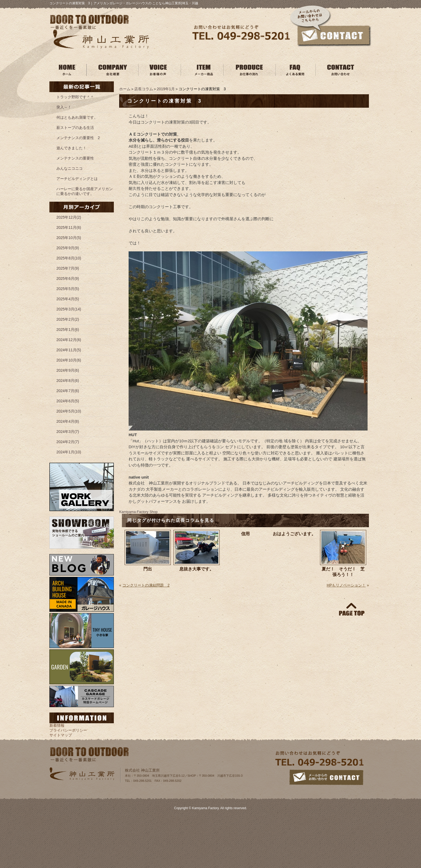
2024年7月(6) (68, 391)
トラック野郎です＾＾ (75, 97)
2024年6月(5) (68, 401)
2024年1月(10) (69, 452)
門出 (148, 569)
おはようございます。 (294, 534)
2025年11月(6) (69, 227)
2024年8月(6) (68, 381)
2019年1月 (166, 89)
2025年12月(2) (69, 217)
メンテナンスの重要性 (75, 158)
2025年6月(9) (68, 279)
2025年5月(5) (68, 289)
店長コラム (144, 89)
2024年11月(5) (69, 350)
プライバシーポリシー (68, 730)
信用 (245, 534)
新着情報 (57, 725)
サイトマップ (61, 735)
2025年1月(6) (68, 330)
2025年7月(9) (68, 268)
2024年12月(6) (69, 340)
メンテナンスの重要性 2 (78, 138)
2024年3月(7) (68, 432)
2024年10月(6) (69, 360)
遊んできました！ (71, 148)
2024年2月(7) (68, 442)
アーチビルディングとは (77, 179)
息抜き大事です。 (197, 569)
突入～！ (64, 107)
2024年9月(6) (68, 370)
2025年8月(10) (69, 258)
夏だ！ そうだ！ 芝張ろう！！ (343, 572)
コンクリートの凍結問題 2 (146, 585)
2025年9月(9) (68, 248)
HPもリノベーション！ (346, 585)
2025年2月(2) (68, 319)
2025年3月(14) (69, 309)
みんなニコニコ (70, 168)
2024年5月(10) (69, 411)
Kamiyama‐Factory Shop (138, 512)
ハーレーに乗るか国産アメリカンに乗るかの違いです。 (85, 191)
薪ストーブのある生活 (75, 128)
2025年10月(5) (69, 238)
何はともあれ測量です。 (77, 117)
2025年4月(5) (68, 299)
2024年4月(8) (68, 421)
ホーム (125, 89)
